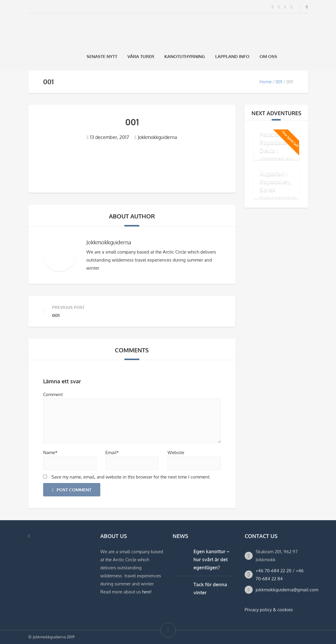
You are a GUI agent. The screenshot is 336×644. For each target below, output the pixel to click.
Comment (53, 394)
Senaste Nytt (102, 56)
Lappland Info (232, 56)
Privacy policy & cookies (269, 610)
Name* (50, 452)
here (146, 592)
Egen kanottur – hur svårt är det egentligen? (211, 559)
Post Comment (72, 490)
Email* (112, 452)
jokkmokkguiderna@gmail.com (287, 590)
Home (266, 82)
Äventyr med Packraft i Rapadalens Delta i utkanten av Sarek (278, 146)
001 (279, 82)
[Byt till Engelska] (305, 56)
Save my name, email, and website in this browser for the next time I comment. (131, 477)
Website (176, 452)
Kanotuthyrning (185, 56)
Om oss (268, 56)
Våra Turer (141, 56)
